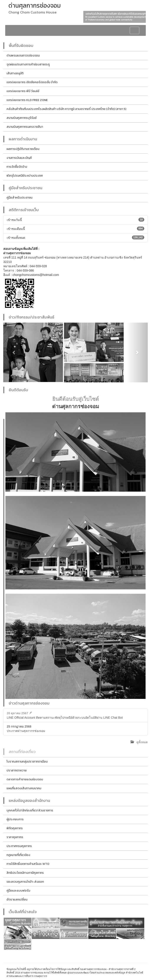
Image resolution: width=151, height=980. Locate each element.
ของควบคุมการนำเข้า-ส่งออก (25, 882)
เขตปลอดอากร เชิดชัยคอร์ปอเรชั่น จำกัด (32, 82)
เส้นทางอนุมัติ (15, 73)
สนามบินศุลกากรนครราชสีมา (25, 127)
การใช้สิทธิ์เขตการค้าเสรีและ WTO (28, 864)
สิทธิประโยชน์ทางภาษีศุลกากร (25, 873)
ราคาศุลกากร (15, 837)
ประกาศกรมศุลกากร (19, 846)
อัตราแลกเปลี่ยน (17, 900)
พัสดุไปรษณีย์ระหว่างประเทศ (25, 176)
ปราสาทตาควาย (17, 770)
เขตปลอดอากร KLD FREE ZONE (27, 100)
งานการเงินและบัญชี (19, 158)
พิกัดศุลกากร (15, 828)
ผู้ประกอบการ (15, 819)
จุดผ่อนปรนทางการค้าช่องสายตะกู (28, 64)
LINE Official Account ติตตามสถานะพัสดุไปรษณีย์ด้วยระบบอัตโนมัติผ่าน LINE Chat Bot (65, 715)
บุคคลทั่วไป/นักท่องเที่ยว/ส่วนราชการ (30, 810)
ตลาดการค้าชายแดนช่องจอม (25, 779)
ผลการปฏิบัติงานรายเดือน (23, 149)
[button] (14, 352)
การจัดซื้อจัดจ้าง (17, 167)
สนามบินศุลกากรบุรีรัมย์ (22, 118)
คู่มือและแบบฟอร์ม (18, 891)
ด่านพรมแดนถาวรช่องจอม (23, 56)
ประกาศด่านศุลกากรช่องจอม (26, 729)
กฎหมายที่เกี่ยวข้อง (18, 855)
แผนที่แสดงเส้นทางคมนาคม (24, 788)
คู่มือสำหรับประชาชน (19, 198)
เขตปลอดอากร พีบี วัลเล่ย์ (23, 91)
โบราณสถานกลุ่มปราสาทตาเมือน (27, 762)
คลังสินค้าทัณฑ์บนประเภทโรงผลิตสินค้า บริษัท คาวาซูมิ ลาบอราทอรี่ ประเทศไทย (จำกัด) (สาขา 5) (66, 109)
